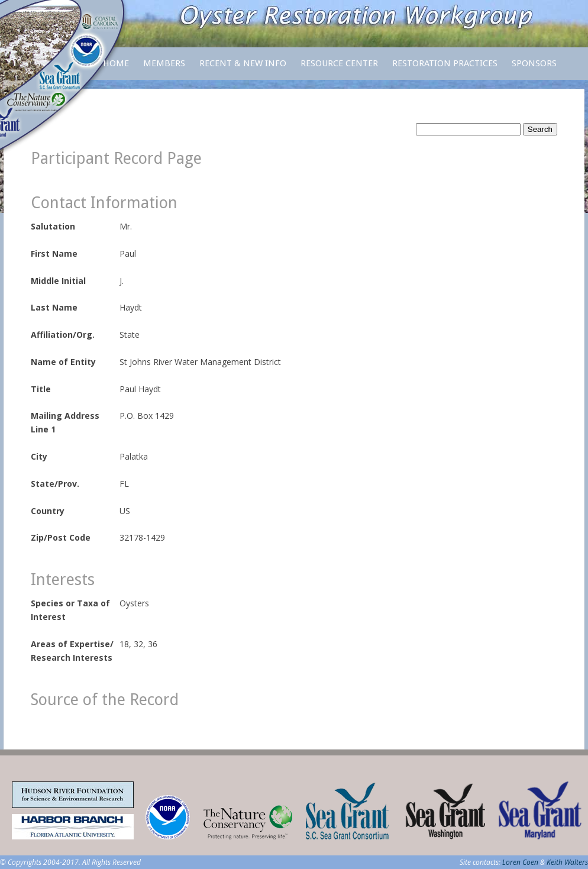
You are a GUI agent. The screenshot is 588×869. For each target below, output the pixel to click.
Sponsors (534, 63)
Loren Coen (520, 862)
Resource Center (339, 69)
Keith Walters (567, 862)
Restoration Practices (445, 69)
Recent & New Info (243, 63)
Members (164, 69)
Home (116, 63)
